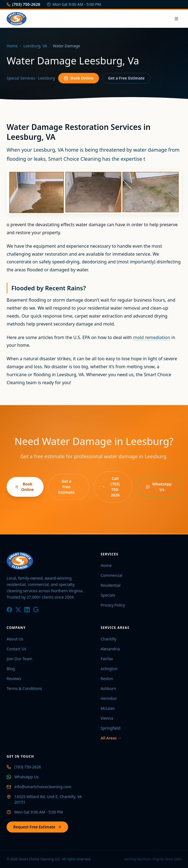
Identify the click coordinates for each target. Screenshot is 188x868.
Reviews (14, 679)
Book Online (78, 78)
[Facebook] (9, 610)
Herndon (109, 698)
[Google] (36, 610)
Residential (111, 585)
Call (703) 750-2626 (111, 487)
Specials (108, 595)
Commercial (112, 575)
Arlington (109, 669)
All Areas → (111, 738)
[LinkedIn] (27, 610)
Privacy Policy (113, 605)
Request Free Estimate (37, 827)
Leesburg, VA (35, 46)
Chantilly (108, 639)
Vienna (107, 718)
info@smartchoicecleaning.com (43, 787)
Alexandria (110, 649)
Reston (107, 679)
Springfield (111, 728)
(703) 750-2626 (23, 4)
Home (12, 46)
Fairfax (107, 659)
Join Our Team (19, 659)
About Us (15, 639)
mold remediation (152, 337)
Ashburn (108, 688)
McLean (108, 708)
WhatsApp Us (159, 487)
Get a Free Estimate (126, 78)
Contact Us (16, 649)
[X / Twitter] (18, 610)
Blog (11, 669)
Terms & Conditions (24, 688)
